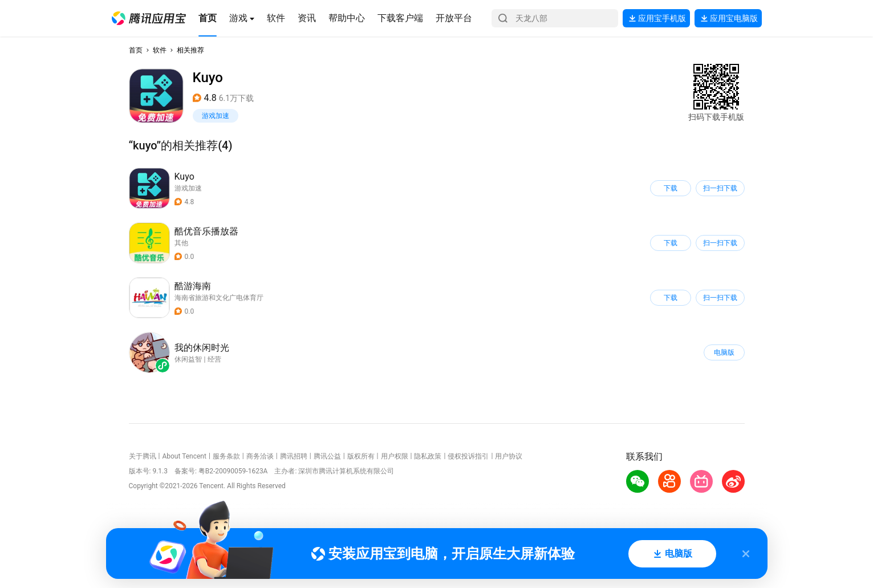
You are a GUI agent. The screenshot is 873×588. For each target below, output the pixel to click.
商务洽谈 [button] (260, 456)
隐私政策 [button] (428, 456)
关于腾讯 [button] (143, 456)
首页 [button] (136, 50)
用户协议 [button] (509, 456)
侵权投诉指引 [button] (468, 456)
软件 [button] (160, 50)
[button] (149, 18)
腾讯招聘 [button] (294, 456)
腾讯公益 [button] (327, 456)
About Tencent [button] (184, 456)
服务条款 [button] (226, 456)
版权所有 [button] (361, 456)
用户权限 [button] (395, 456)
